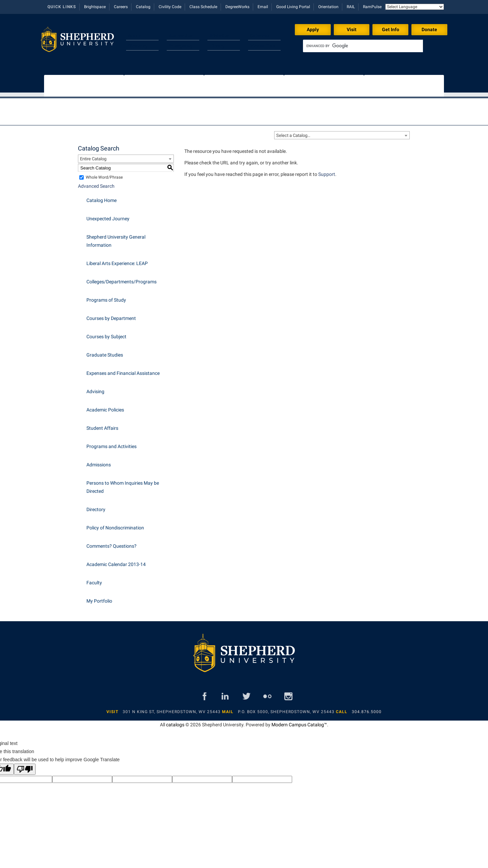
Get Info (391, 29)
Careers (121, 7)
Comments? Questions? (111, 543)
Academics (181, 36)
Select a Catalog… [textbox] (293, 132)
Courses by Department (111, 315)
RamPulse (372, 7)
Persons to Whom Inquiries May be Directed (123, 484)
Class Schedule (203, 7)
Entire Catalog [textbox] (93, 155)
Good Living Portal (293, 7)
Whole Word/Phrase (104, 174)
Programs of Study (106, 297)
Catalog (143, 7)
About (135, 36)
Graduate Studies (105, 351)
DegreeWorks (237, 7)
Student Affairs (102, 425)
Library (217, 46)
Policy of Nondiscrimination (115, 524)
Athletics (219, 36)
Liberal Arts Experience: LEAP (117, 260)
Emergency (181, 46)
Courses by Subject (106, 333)
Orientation (328, 7)
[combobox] (342, 132)
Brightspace (95, 7)
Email (263, 7)
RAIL (351, 7)
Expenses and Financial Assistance (123, 370)
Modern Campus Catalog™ (299, 721)
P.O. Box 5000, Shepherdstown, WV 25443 (286, 708)
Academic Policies (105, 406)
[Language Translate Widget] (415, 7)
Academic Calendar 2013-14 (116, 561)
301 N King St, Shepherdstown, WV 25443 (172, 708)
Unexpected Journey (108, 215)
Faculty (94, 579)
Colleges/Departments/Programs (121, 278)
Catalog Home (101, 197)
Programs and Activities (111, 443)
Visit (352, 29)
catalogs (175, 721)
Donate (429, 29)
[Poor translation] (25, 766)
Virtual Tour (263, 46)
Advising (95, 388)
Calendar (260, 36)
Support (327, 171)
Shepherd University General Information (116, 238)
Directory (138, 46)
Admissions (99, 461)
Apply (313, 29)
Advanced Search (96, 183)
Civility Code (170, 7)
